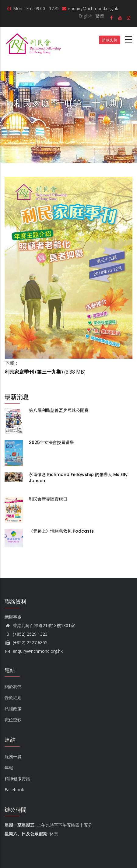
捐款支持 (110, 40)
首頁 (68, 114)
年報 (9, 768)
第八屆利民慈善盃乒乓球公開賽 (59, 410)
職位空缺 (13, 720)
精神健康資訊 (17, 779)
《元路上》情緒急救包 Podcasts (62, 531)
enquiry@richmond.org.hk (34, 651)
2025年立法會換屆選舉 (51, 442)
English (85, 16)
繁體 (100, 16)
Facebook (14, 790)
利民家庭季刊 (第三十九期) (34, 372)
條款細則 (13, 698)
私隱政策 (13, 709)
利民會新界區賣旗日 (48, 499)
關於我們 (13, 687)
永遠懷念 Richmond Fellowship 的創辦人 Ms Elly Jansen (78, 478)
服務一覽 (13, 757)
